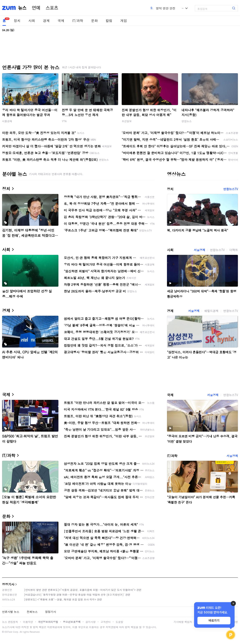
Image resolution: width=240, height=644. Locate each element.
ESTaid (8, 632)
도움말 (119, 622)
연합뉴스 (187, 121)
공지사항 (91, 622)
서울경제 (7, 121)
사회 (32, 21)
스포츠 (52, 8)
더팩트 (234, 250)
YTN (64, 121)
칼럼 (109, 21)
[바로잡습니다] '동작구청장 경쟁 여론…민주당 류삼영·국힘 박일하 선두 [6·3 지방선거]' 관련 (77, 595)
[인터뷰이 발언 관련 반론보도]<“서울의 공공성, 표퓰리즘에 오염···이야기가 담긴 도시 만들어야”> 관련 (83, 590)
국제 (61, 21)
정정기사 (8, 584)
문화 (94, 21)
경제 (46, 21)
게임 (124, 21)
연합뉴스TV (231, 189)
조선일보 (127, 121)
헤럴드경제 (211, 311)
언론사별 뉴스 (11, 612)
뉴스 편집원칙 (10, 622)
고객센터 (106, 622)
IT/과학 (78, 21)
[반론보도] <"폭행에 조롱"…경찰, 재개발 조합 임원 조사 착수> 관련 (63, 599)
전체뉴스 (32, 612)
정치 (17, 21)
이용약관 (28, 622)
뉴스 (22, 8)
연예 (36, 8)
